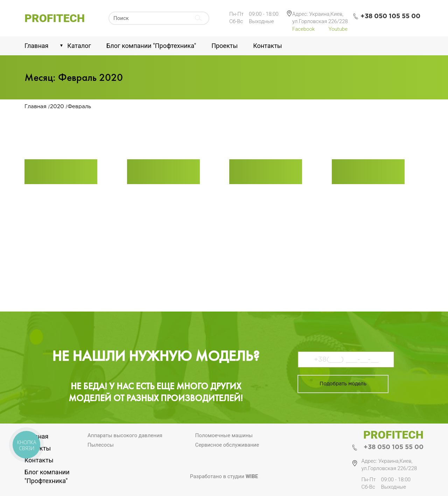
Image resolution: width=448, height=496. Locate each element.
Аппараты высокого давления (125, 435)
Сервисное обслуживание (227, 445)
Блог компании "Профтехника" (151, 46)
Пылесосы (101, 445)
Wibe (252, 476)
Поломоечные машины (224, 435)
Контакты (268, 46)
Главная (36, 46)
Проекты (225, 46)
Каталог (79, 46)
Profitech (55, 18)
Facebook (303, 29)
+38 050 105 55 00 (394, 447)
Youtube (338, 29)
